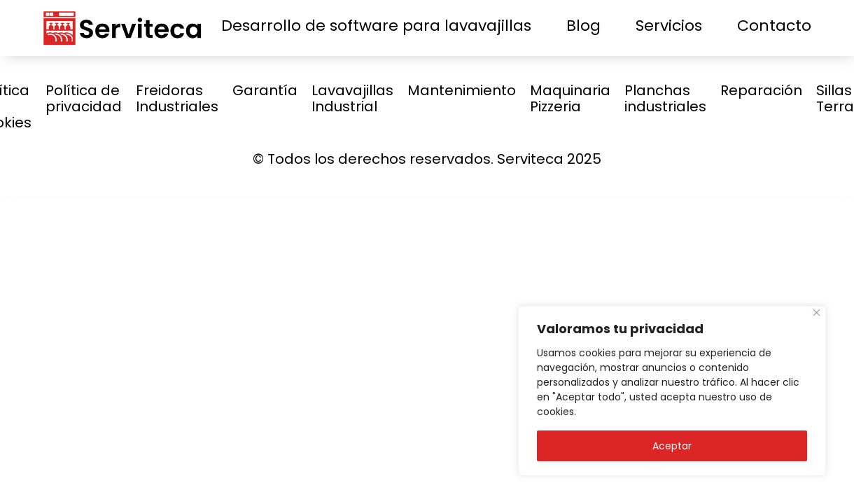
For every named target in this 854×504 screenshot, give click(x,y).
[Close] (817, 313)
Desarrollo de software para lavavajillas (376, 26)
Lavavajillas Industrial (352, 98)
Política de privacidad (84, 98)
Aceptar (672, 446)
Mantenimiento (462, 90)
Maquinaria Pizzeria (570, 98)
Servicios (669, 26)
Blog (583, 26)
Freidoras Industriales (177, 98)
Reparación (761, 90)
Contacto (774, 26)
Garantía (265, 90)
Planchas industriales (665, 98)
